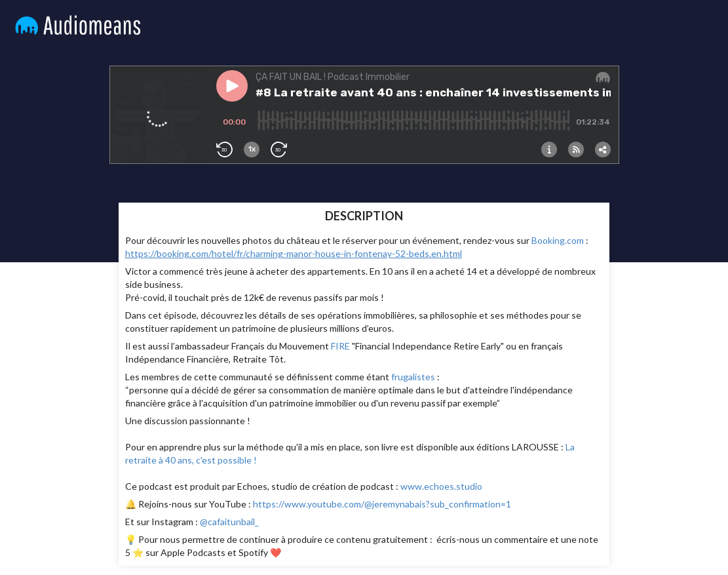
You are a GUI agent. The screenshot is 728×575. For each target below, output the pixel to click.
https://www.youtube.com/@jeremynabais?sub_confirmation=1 (382, 504)
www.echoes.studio (441, 486)
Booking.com (558, 240)
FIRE (340, 346)
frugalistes (413, 377)
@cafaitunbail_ (228, 522)
